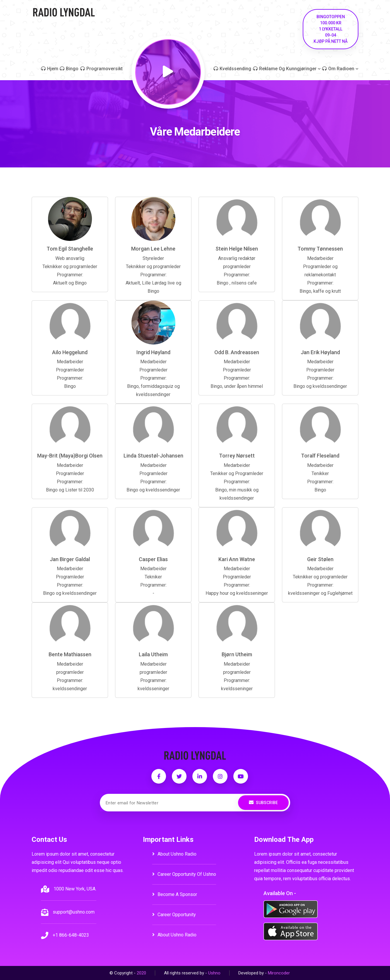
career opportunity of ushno (184, 874)
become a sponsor (175, 894)
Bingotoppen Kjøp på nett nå (331, 29)
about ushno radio (174, 854)
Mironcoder (279, 973)
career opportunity (174, 915)
